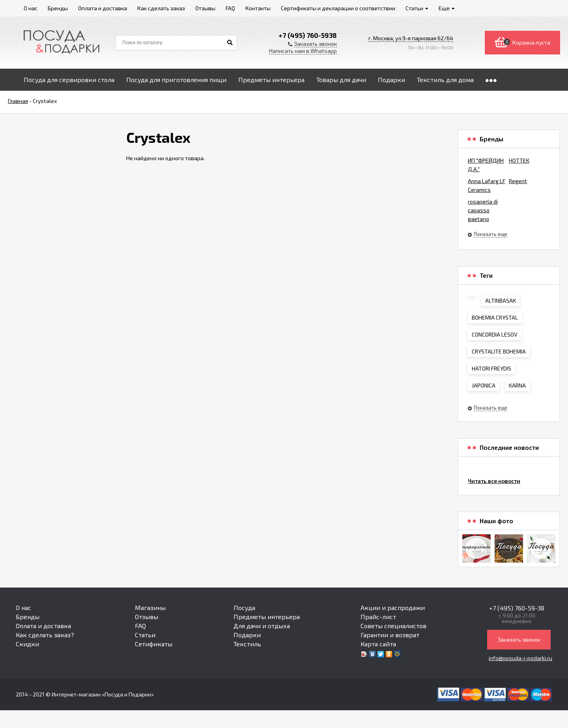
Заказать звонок (519, 639)
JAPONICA (484, 385)
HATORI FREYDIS (491, 368)
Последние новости (509, 447)
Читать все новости (494, 481)
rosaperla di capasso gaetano (483, 210)
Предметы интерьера (267, 617)
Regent (518, 181)
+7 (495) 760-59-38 (517, 608)
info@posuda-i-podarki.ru (520, 658)
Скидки (27, 644)
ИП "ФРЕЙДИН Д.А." (486, 165)
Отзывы (147, 617)
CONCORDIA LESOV (495, 334)
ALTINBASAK (501, 300)
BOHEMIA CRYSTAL (495, 317)
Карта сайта (378, 644)
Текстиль (247, 644)
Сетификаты (154, 644)
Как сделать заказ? (45, 635)
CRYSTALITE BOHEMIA (499, 351)
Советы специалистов (393, 626)
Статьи (145, 635)
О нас (23, 607)
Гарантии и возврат (390, 635)
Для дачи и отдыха (262, 626)
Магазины (150, 607)
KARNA (517, 385)
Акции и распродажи (393, 607)
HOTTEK (519, 160)
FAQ (140, 626)
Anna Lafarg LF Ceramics (487, 185)
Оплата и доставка (43, 626)
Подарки (247, 635)
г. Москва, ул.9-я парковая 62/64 (411, 38)
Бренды (28, 617)
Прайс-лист (378, 617)
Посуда (244, 607)
